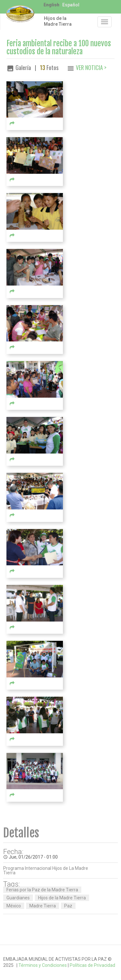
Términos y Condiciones (43, 965)
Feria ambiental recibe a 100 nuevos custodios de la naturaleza (59, 48)
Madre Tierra (43, 906)
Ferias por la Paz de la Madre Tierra (42, 890)
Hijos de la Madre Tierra (58, 21)
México (14, 906)
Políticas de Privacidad (92, 965)
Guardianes (18, 898)
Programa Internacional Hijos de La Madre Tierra (46, 870)
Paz (68, 906)
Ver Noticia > (91, 67)
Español (71, 5)
